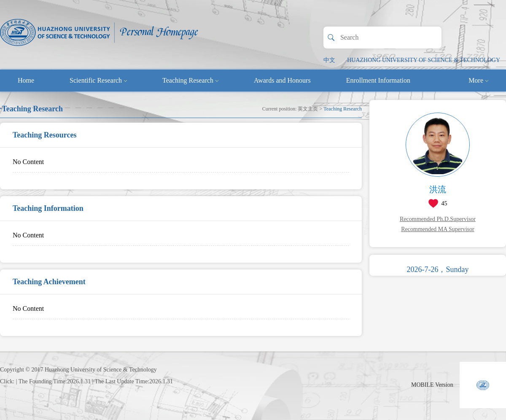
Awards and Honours (282, 80)
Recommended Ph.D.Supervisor (438, 219)
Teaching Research (190, 80)
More (478, 80)
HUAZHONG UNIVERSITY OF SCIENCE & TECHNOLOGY (424, 60)
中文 (329, 60)
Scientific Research (98, 80)
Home (26, 80)
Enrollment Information (378, 80)
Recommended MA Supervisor (437, 229)
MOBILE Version (432, 385)
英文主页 (308, 109)
